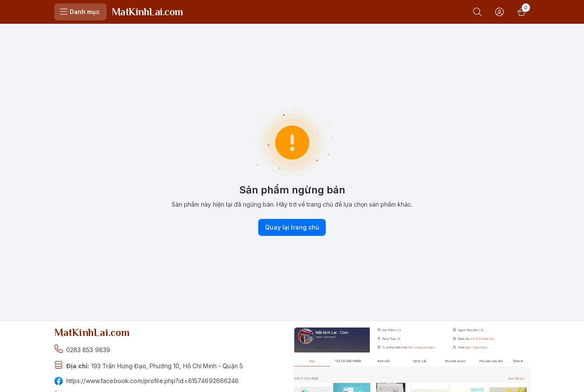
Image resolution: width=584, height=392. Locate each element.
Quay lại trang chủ (292, 227)
